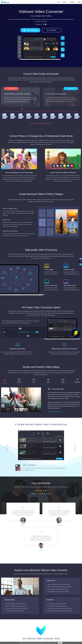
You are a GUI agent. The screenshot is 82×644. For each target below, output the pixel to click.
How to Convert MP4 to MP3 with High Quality (17, 608)
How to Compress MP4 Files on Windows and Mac (60, 608)
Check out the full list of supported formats (41, 123)
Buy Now (52, 30)
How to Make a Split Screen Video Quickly (58, 606)
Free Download (30, 30)
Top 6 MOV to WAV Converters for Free (15, 611)
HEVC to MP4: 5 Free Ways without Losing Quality (60, 587)
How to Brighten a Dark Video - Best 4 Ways (58, 592)
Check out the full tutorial (55, 412)
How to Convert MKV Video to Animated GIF (16, 606)
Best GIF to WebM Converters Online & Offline (59, 584)
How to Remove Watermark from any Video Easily (59, 611)
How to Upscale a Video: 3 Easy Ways (57, 604)
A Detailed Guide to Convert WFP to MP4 (16, 604)
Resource (73, 2)
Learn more (54, 643)
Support (79, 2)
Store (58, 2)
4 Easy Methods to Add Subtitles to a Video (58, 589)
